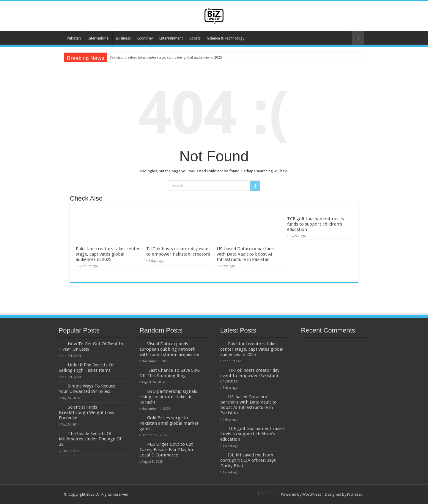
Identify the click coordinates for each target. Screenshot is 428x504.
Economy (145, 38)
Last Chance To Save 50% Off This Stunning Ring (170, 373)
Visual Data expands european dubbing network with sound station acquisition (170, 349)
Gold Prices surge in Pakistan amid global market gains (169, 423)
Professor (356, 494)
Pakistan (74, 38)
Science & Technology (226, 38)
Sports (195, 38)
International (98, 38)
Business (123, 38)
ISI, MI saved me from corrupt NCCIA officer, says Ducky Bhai (248, 460)
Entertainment (171, 38)
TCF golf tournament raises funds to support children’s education (316, 224)
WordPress (312, 494)
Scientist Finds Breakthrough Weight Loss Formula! (86, 412)
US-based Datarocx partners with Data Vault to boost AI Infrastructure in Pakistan (246, 254)
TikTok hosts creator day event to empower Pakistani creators (178, 251)
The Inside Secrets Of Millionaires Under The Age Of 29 (90, 439)
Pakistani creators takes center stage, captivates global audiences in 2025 (166, 57)
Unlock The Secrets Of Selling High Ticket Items (86, 368)
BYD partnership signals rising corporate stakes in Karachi (168, 397)
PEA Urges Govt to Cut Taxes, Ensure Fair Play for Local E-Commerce (167, 450)
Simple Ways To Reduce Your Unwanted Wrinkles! (87, 389)
